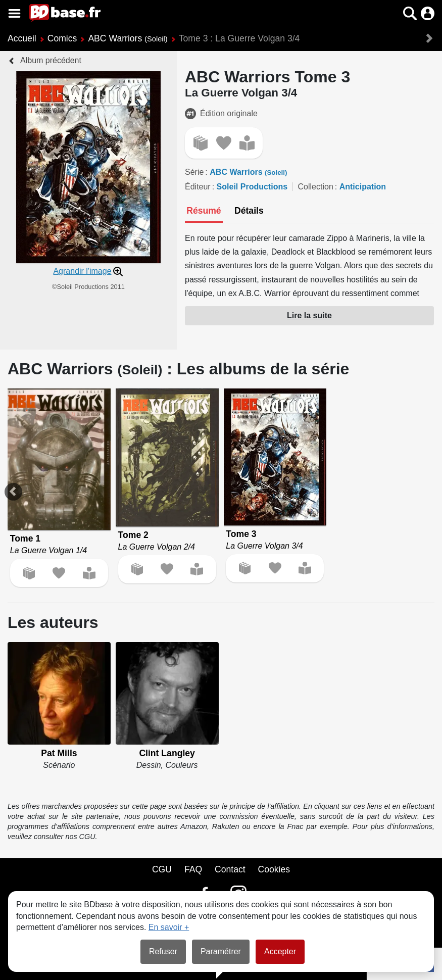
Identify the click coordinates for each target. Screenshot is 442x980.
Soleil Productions (252, 187)
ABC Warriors (128, 38)
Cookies (274, 869)
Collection (316, 187)
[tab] (204, 212)
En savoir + (169, 927)
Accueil (22, 38)
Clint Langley (167, 753)
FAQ (193, 869)
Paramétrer (221, 951)
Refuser (163, 951)
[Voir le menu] (14, 13)
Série (194, 172)
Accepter (280, 951)
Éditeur (198, 187)
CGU (162, 869)
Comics (62, 38)
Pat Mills (59, 753)
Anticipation (363, 187)
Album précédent (51, 60)
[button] (410, 13)
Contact (230, 869)
